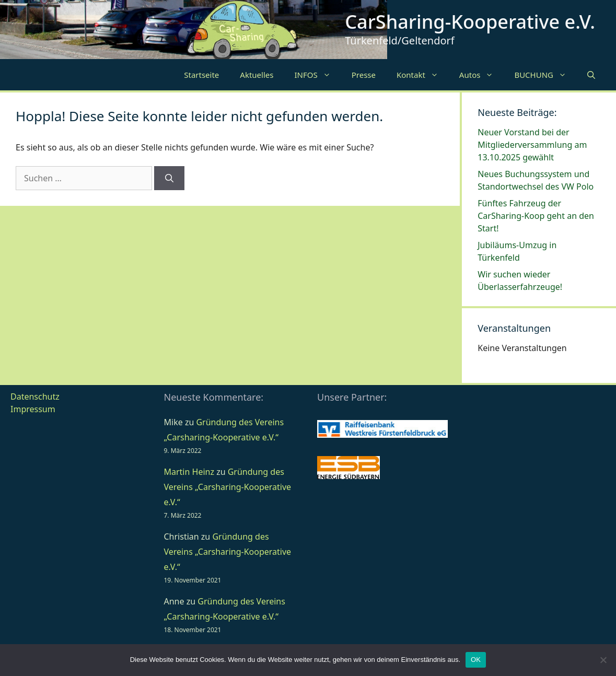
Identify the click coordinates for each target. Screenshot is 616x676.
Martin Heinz (189, 472)
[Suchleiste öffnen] (591, 75)
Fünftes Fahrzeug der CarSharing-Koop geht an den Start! (536, 216)
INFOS (317, 75)
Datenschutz (35, 397)
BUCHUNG (545, 75)
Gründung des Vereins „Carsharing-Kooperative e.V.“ (228, 487)
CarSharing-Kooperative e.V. (470, 22)
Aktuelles (257, 75)
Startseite (201, 75)
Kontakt (423, 75)
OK (476, 660)
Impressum (33, 409)
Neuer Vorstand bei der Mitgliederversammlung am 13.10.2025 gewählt (532, 145)
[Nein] (603, 660)
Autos (482, 75)
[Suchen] (169, 178)
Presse (364, 75)
